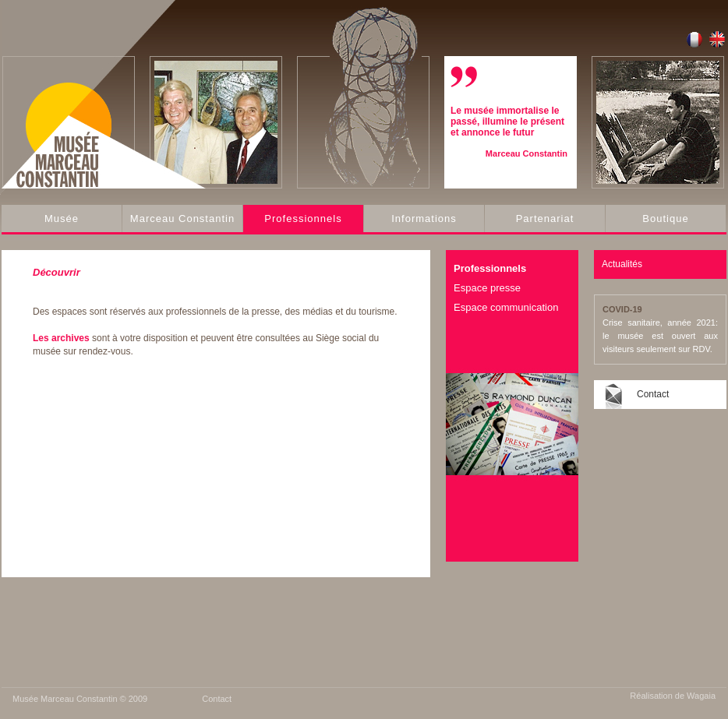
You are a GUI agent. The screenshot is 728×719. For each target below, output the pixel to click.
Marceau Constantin (182, 219)
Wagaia (701, 696)
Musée (62, 219)
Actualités (622, 264)
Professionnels (303, 219)
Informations (424, 219)
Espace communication (506, 307)
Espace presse (487, 288)
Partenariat (545, 219)
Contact (653, 394)
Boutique (665, 219)
